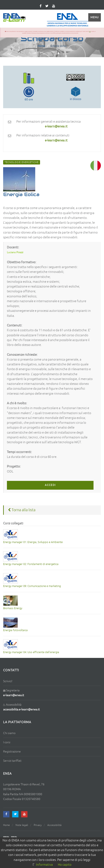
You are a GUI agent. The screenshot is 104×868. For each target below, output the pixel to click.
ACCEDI (50, 485)
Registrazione (12, 752)
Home (41, 46)
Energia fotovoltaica (15, 630)
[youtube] (54, 6)
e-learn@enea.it (14, 695)
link (90, 31)
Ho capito (65, 865)
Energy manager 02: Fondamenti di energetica (31, 564)
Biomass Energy (13, 608)
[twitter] (47, 6)
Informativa (44, 865)
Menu (95, 17)
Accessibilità (54, 825)
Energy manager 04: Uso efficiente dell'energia (31, 652)
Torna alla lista (22, 510)
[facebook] (6, 814)
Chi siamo (9, 733)
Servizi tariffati (12, 761)
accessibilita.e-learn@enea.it (21, 709)
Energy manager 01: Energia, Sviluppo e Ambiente (33, 542)
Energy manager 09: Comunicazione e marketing (32, 586)
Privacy (38, 825)
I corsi (7, 742)
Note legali (22, 825)
